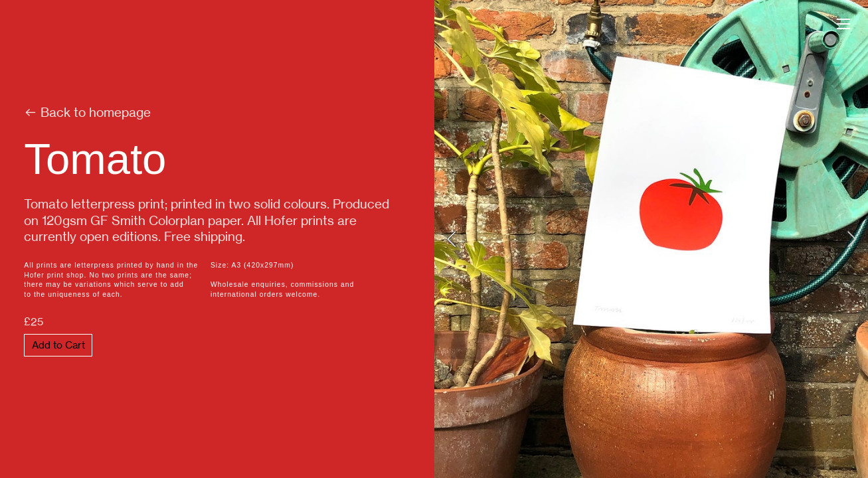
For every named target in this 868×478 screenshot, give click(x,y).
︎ (843, 24)
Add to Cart (58, 345)
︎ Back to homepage (87, 113)
